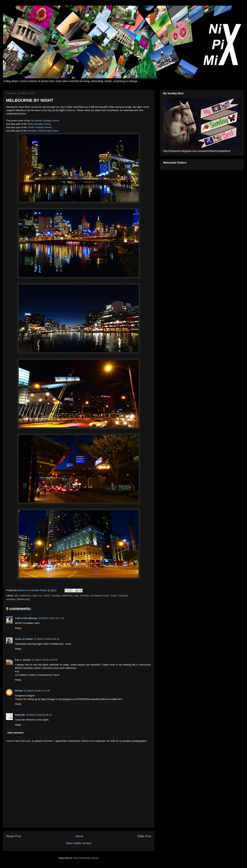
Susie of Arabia (24, 639)
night (35, 595)
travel (106, 595)
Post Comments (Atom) (86, 858)
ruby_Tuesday (81, 595)
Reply (18, 628)
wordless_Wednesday (18, 599)
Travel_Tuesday (119, 595)
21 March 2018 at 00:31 (46, 639)
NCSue (19, 691)
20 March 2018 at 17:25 (51, 618)
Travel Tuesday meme (39, 127)
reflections (67, 595)
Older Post (144, 836)
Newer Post (14, 836)
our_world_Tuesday (49, 595)
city (16, 595)
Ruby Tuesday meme (39, 124)
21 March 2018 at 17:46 (37, 691)
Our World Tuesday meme (45, 121)
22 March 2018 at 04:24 (39, 715)
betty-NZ (20, 715)
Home (79, 836)
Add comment (15, 733)
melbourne (25, 595)
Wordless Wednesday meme (43, 131)
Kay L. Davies (23, 660)
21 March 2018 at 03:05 (45, 660)
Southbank (96, 595)
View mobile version (79, 843)
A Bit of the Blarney (26, 618)
